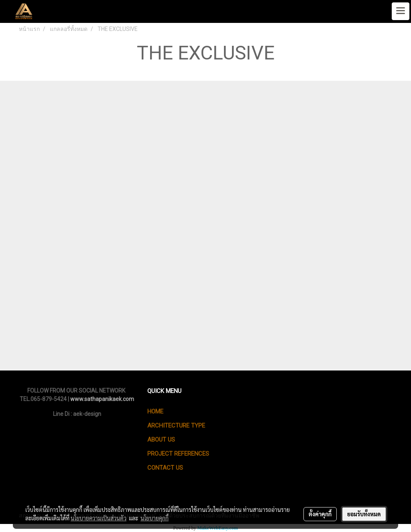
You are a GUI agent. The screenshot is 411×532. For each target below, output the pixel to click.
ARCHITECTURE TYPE (176, 426)
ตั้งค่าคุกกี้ (320, 514)
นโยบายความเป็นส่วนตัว (99, 518)
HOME (155, 411)
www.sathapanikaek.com (102, 399)
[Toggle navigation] (401, 11)
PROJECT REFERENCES (178, 454)
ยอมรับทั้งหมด (364, 514)
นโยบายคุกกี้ (155, 518)
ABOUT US (161, 440)
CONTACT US (165, 468)
